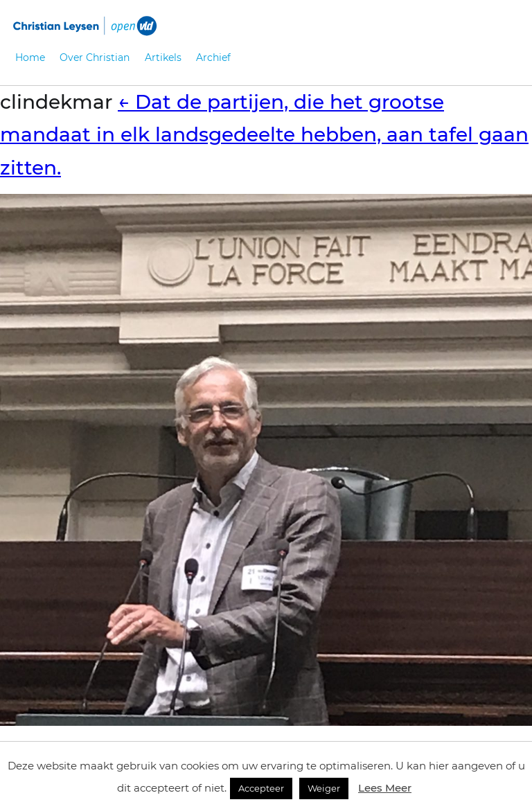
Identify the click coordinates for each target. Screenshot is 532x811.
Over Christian (95, 57)
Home (30, 57)
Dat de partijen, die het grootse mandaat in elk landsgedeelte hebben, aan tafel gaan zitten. (264, 135)
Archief (213, 57)
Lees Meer (385, 788)
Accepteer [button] (261, 788)
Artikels (163, 57)
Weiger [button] (324, 788)
